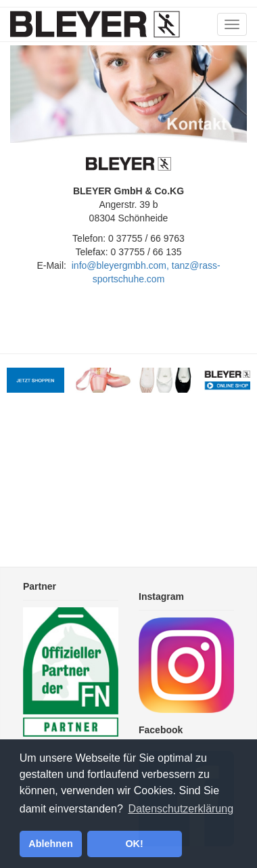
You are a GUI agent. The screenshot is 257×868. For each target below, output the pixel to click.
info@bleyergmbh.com (119, 265)
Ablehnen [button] (51, 844)
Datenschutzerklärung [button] (181, 809)
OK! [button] (134, 844)
